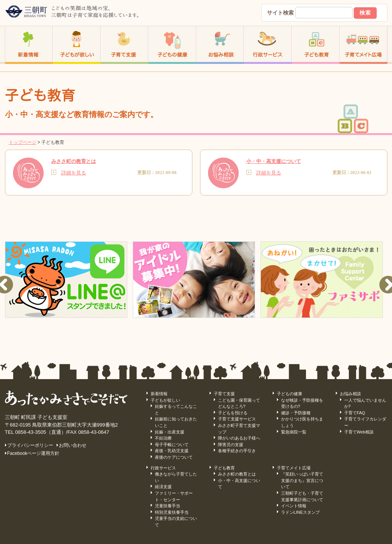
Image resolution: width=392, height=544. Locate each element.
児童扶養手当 (168, 506)
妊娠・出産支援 (170, 432)
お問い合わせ (73, 445)
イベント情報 (294, 506)
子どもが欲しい (165, 400)
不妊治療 (163, 438)
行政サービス (163, 468)
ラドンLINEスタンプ (301, 512)
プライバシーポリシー (30, 445)
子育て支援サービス (237, 419)
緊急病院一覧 (294, 432)
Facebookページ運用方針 (33, 453)
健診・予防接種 (296, 413)
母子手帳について (172, 445)
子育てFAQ (355, 413)
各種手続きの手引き (237, 451)
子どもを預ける (233, 413)
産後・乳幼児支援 (172, 451)
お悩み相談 (351, 394)
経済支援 (163, 487)
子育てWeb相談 (359, 432)
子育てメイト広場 (294, 468)
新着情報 (159, 394)
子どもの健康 (290, 394)
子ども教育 (224, 468)
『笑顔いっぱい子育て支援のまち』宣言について (302, 480)
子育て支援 (224, 394)
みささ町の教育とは (237, 474)
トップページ (23, 142)
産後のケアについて (174, 457)
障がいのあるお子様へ (239, 438)
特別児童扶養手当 (172, 512)
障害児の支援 (231, 445)
